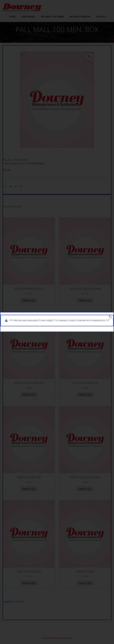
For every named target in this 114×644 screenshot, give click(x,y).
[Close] (110, 316)
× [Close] (111, 317)
